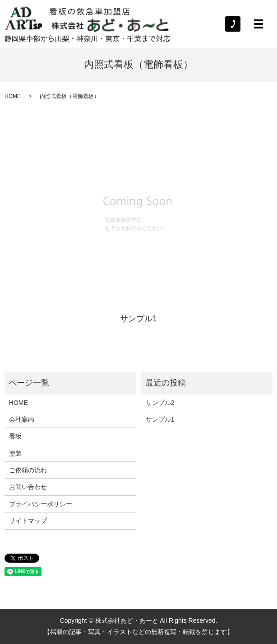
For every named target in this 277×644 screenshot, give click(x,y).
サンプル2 (160, 403)
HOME (13, 96)
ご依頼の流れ (28, 470)
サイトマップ (28, 521)
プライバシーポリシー (41, 504)
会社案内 (22, 419)
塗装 (15, 453)
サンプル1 (138, 319)
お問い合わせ (28, 487)
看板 (15, 436)
